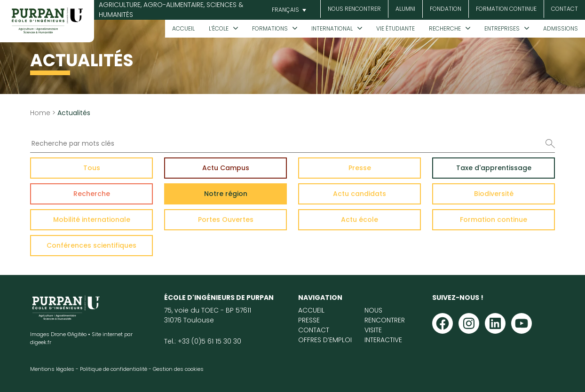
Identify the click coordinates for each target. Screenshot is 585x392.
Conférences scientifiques (91, 245)
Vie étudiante (395, 28)
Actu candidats (360, 194)
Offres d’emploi (325, 340)
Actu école (360, 220)
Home (40, 113)
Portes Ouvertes (226, 220)
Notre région (226, 194)
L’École (219, 28)
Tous (92, 168)
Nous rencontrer (354, 9)
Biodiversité (494, 194)
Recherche (445, 28)
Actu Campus (226, 168)
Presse (360, 168)
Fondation (446, 9)
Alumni (405, 9)
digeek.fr (41, 342)
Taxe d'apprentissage (494, 168)
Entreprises (502, 28)
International (332, 28)
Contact (565, 9)
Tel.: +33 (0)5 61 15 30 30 (203, 341)
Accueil (183, 28)
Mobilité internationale (92, 220)
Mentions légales (52, 369)
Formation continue (506, 9)
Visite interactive (383, 335)
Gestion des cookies (178, 369)
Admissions (561, 28)
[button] (288, 10)
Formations (270, 28)
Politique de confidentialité (114, 369)
